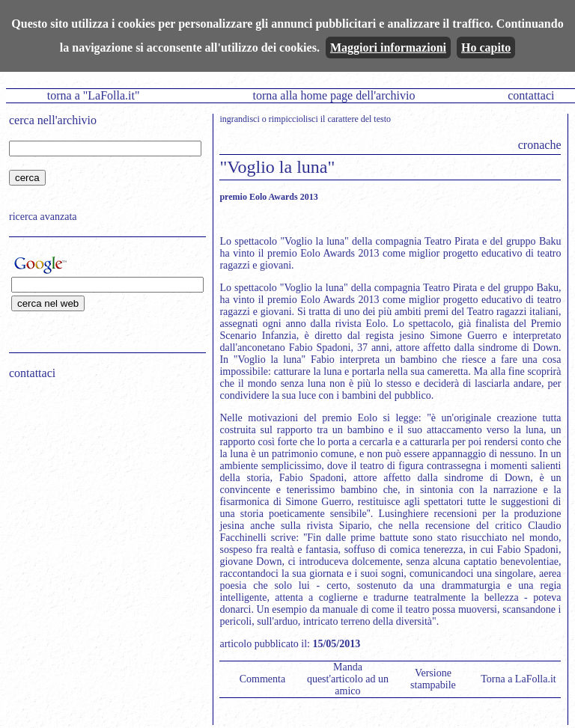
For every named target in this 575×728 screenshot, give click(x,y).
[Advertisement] (103, 487)
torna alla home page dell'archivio (334, 95)
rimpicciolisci (293, 119)
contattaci (531, 95)
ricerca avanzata (43, 217)
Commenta (262, 679)
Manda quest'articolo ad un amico (348, 679)
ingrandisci (239, 119)
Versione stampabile (433, 679)
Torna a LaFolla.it (518, 679)
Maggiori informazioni (388, 48)
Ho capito (486, 48)
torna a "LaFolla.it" (94, 95)
